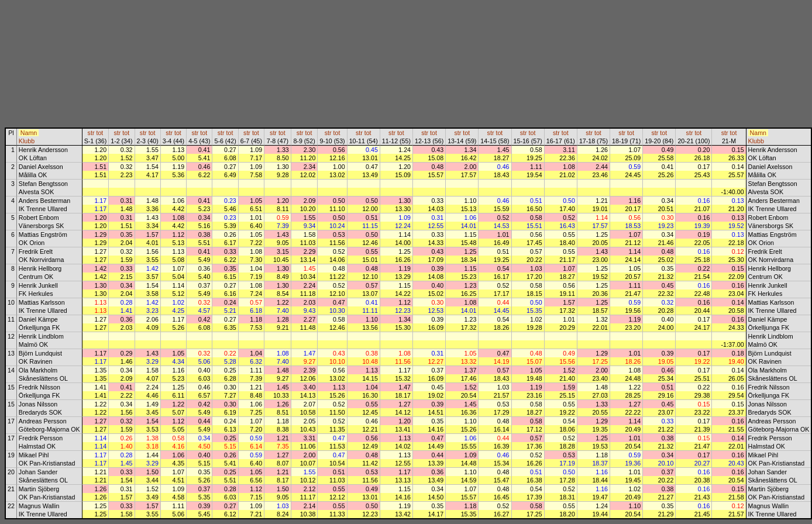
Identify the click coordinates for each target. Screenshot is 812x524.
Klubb (27, 141)
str (91, 133)
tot (99, 133)
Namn (29, 133)
